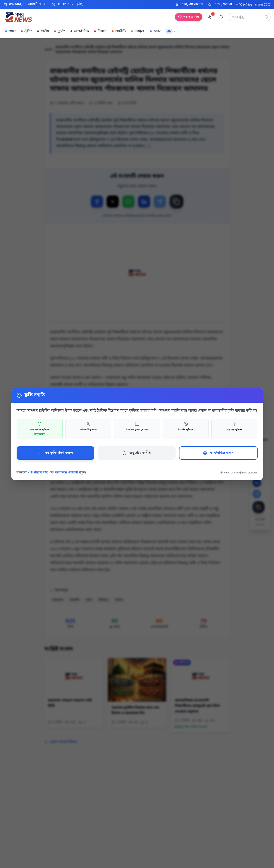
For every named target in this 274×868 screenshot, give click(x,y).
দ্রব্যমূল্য (138, 31)
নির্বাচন (100, 31)
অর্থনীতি (119, 31)
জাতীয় (43, 31)
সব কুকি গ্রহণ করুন (55, 453)
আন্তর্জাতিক (80, 31)
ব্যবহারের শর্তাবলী (66, 473)
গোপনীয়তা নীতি (38, 473)
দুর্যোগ (60, 31)
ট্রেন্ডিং (26, 31)
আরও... (163, 31)
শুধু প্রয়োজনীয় (136, 453)
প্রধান (10, 31)
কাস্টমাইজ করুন (218, 453)
